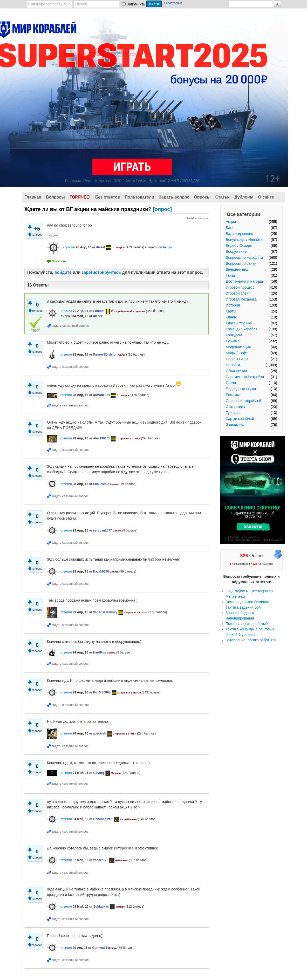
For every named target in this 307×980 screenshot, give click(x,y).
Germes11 (100, 948)
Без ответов (108, 197)
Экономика (235, 425)
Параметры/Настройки (245, 377)
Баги (230, 228)
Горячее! (80, 197)
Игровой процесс (240, 287)
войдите (63, 272)
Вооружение (236, 251)
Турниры (233, 413)
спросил (69, 247)
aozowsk (99, 733)
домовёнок (101, 395)
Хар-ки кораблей (240, 419)
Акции (231, 222)
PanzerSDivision (105, 355)
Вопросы (55, 197)
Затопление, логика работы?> (251, 640)
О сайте (266, 197)
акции (53, 235)
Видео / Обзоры (239, 246)
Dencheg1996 (103, 819)
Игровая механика (241, 299)
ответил (66, 311)
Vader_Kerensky (105, 612)
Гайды (231, 275)
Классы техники (239, 323)
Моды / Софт (237, 353)
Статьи (222, 197)
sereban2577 (102, 530)
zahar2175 (101, 860)
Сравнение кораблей (244, 401)
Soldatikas (101, 907)
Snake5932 (101, 484)
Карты (231, 311)
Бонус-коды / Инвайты (244, 240)
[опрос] (98, 209)
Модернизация (238, 347)
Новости (233, 365)
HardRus (99, 652)
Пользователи (139, 197)
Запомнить (136, 4)
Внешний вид (237, 269)
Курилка (233, 341)
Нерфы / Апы (237, 359)
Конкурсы (234, 335)
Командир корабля (242, 329)
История (233, 305)
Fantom (99, 311)
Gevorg (99, 773)
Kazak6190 (101, 571)
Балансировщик (239, 234)
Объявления (236, 371)
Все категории (244, 214)
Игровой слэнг (238, 293)
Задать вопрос (174, 197)
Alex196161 (101, 438)
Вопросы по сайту (241, 263)
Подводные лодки (241, 389)
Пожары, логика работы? (247, 624)
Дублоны (244, 197)
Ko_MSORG (102, 692)
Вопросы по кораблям (244, 257)
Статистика (235, 407)
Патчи (231, 383)
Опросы (202, 197)
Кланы (231, 317)
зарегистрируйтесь (101, 272)
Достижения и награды (245, 281)
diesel (100, 247)
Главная (33, 197)
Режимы (233, 395)
